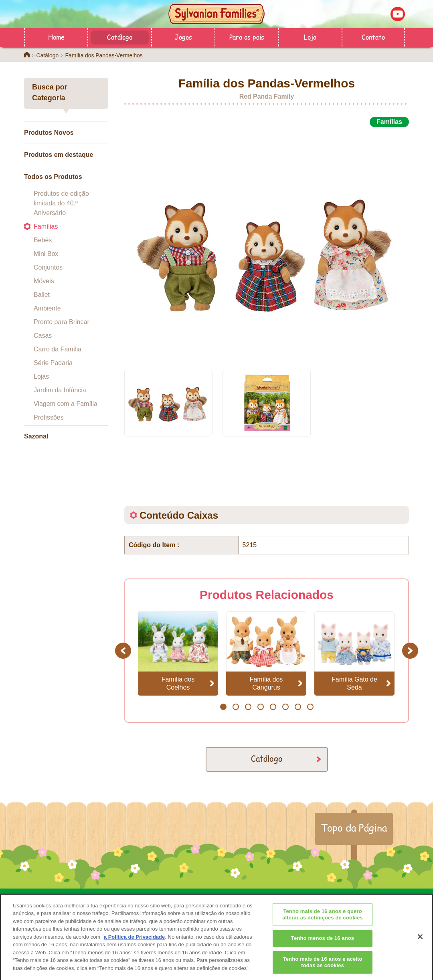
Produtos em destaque (59, 155)
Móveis (44, 281)
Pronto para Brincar (62, 322)
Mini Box (46, 254)
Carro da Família (58, 349)
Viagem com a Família (66, 404)
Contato (373, 37)
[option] (267, 244)
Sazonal (36, 436)
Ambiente (47, 308)
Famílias (46, 226)
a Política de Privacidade (134, 947)
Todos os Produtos (53, 177)
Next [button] (411, 650)
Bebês (43, 240)
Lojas (41, 376)
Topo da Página (354, 828)
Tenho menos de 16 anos (323, 949)
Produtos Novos (49, 133)
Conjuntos (48, 267)
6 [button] (285, 707)
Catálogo (120, 37)
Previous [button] (124, 650)
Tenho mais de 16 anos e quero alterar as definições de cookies (323, 925)
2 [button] (236, 707)
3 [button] (248, 707)
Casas (43, 336)
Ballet (42, 295)
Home (56, 37)
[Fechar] (420, 947)
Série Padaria (53, 363)
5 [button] (273, 707)
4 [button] (260, 707)
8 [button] (310, 707)
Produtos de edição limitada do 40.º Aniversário (61, 203)
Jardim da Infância (60, 390)
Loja (310, 37)
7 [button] (298, 707)
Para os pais (247, 37)
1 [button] (223, 707)
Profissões (49, 417)
